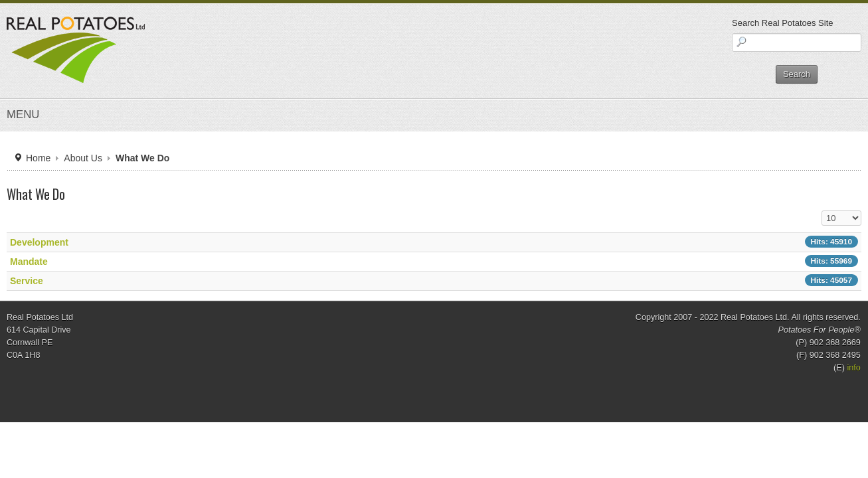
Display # (704, 244)
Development (153, 276)
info (739, 396)
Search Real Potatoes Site (674, 23)
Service (142, 314)
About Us (186, 192)
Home (145, 192)
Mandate (144, 295)
